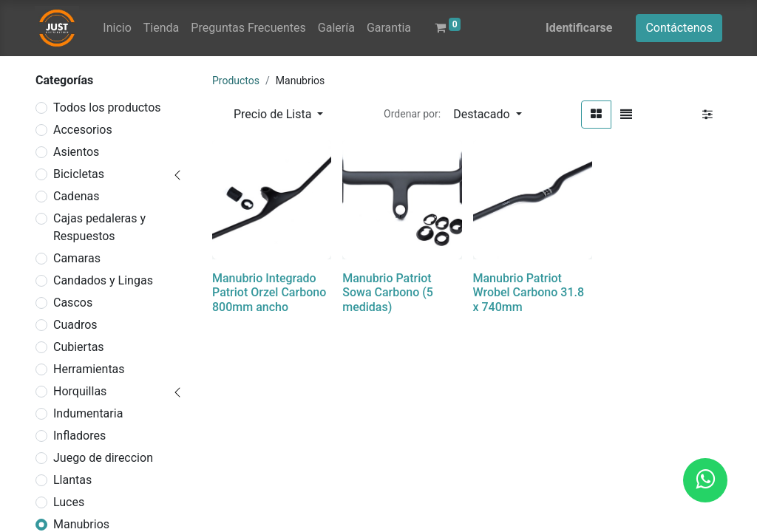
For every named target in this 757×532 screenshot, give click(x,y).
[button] (487, 115)
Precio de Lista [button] (274, 114)
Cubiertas (79, 347)
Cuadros (75, 325)
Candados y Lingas (103, 280)
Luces (69, 502)
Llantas (72, 480)
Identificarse (579, 28)
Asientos (76, 152)
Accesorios (83, 130)
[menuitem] (117, 28)
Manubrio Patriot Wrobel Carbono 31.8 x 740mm (529, 292)
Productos (236, 81)
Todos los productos (107, 108)
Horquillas (80, 391)
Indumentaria (88, 413)
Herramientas (89, 369)
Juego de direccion (103, 458)
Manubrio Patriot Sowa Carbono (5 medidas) (388, 292)
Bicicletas (79, 174)
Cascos (73, 303)
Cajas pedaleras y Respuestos (99, 227)
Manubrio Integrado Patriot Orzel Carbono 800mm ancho (269, 292)
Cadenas (76, 196)
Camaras (77, 258)
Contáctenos (679, 28)
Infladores (79, 436)
